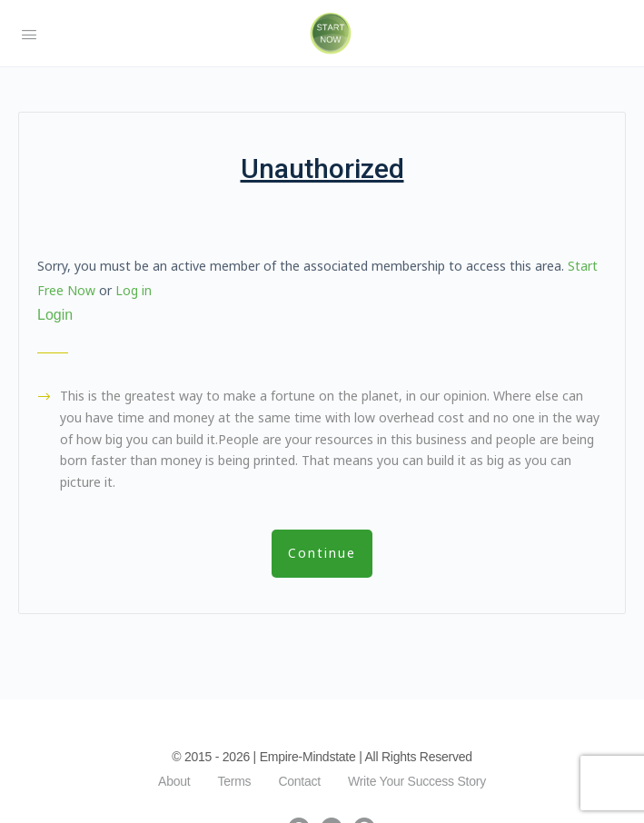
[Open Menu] (29, 33)
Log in (134, 290)
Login (55, 315)
